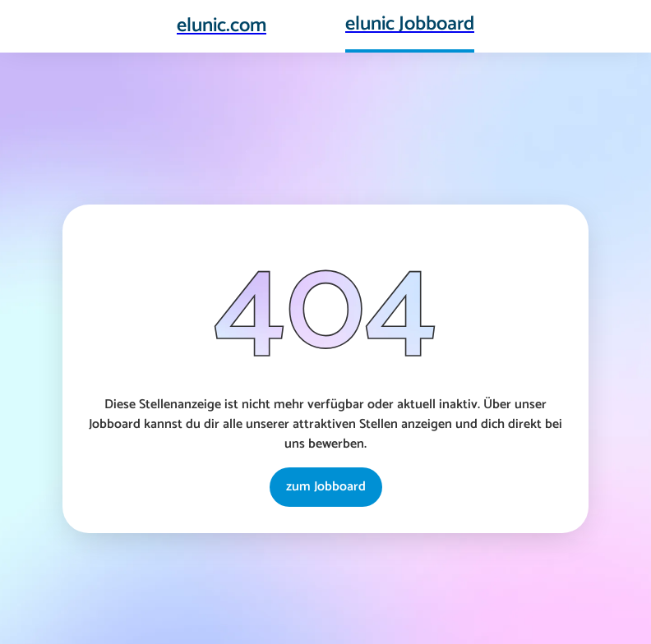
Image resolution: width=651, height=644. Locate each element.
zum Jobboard (326, 487)
